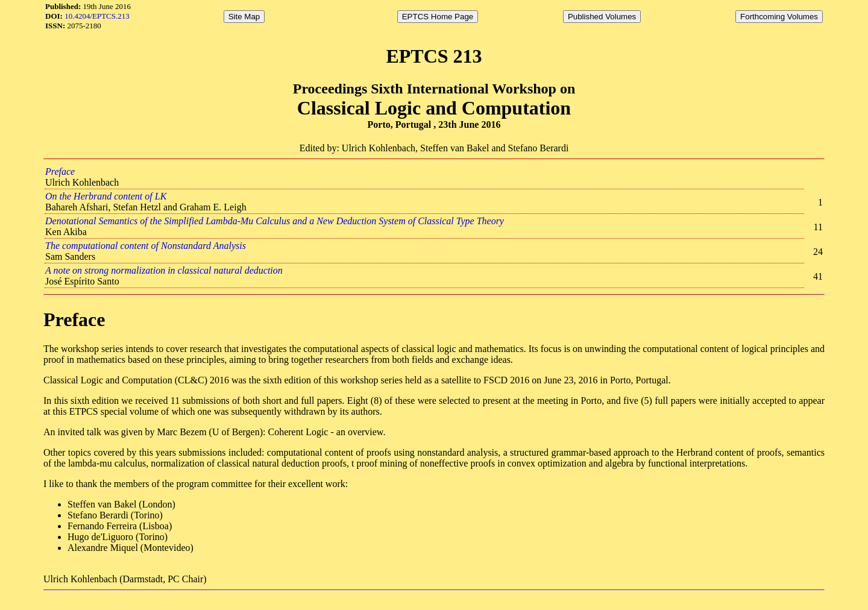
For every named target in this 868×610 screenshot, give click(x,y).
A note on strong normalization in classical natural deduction (164, 270)
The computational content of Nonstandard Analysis (146, 246)
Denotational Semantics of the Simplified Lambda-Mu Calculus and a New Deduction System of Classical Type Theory (275, 221)
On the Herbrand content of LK (106, 196)
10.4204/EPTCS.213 (97, 16)
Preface (60, 171)
